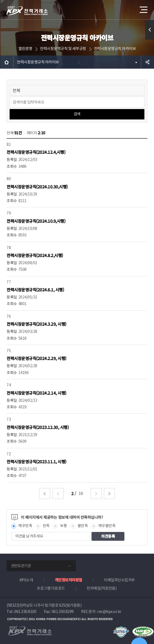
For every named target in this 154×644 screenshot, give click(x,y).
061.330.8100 (25, 612)
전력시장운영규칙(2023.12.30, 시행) (38, 427)
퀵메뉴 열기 (150, 39)
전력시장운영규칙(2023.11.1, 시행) (36, 462)
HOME (7, 62)
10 (81, 493)
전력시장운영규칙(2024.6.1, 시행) (35, 290)
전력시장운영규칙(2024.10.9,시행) (36, 221)
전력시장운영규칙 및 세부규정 (63, 49)
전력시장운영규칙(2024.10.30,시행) (37, 187)
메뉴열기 (143, 8)
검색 (77, 114)
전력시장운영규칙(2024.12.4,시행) (36, 152)
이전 (58, 494)
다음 (96, 494)
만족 (46, 526)
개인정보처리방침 (69, 580)
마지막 (109, 494)
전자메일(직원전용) (102, 588)
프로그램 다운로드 (51, 588)
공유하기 (147, 62)
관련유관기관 (21, 566)
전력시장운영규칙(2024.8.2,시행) (35, 255)
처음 (45, 494)
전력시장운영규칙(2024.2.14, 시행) (36, 393)
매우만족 (25, 526)
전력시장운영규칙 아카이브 (115, 49)
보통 (63, 526)
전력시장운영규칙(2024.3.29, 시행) (36, 324)
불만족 (83, 526)
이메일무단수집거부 (119, 580)
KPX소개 (26, 580)
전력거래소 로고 (27, 10)
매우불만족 (107, 526)
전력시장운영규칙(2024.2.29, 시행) (36, 358)
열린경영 (25, 49)
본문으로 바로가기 (0, 0)
